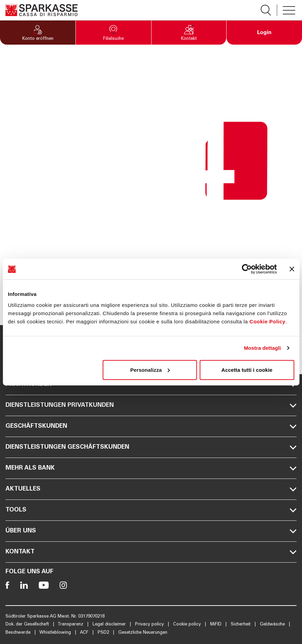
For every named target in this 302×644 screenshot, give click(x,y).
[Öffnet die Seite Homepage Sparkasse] (41, 10)
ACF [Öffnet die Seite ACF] (85, 633)
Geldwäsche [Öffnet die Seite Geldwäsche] (273, 625)
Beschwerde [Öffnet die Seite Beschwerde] (19, 633)
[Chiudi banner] (292, 269)
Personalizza (150, 370)
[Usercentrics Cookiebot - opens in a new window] (247, 269)
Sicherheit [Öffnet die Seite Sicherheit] (241, 625)
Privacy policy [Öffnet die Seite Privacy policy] (150, 625)
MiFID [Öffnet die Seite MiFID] (216, 625)
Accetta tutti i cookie (247, 370)
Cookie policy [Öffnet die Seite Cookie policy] (188, 625)
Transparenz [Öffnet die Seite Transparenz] (71, 625)
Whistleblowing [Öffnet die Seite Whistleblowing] (56, 633)
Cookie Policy (268, 321)
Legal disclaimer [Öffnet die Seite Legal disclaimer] (110, 625)
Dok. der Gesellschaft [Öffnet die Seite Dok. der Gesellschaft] (28, 625)
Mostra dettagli (262, 348)
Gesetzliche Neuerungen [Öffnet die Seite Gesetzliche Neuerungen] (143, 633)
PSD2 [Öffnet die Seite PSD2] (104, 633)
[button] (38, 33)
